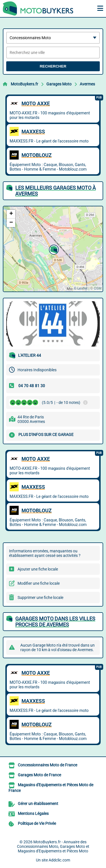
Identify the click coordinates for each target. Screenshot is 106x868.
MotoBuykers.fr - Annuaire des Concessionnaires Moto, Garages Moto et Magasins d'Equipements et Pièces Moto (53, 846)
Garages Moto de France (39, 775)
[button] (53, 249)
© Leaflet (81, 288)
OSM (98, 288)
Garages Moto (59, 84)
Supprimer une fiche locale (40, 597)
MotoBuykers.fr (24, 84)
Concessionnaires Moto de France (47, 765)
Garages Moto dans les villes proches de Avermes (55, 622)
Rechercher (53, 66)
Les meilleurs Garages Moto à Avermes (56, 191)
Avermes (87, 84)
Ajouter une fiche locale (38, 569)
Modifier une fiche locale (39, 583)
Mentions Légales (33, 814)
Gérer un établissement (38, 804)
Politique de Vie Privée (37, 823)
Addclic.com (59, 860)
